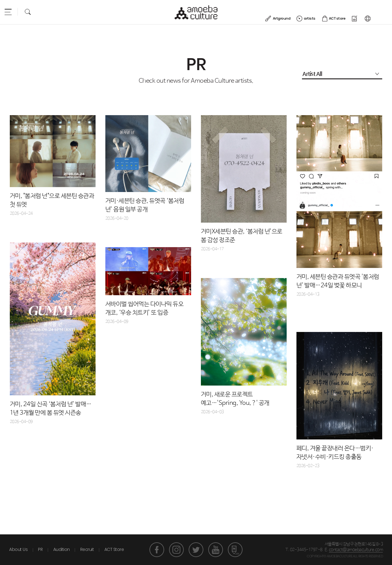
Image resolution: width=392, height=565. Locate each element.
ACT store (351, 11)
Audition (62, 549)
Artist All (312, 74)
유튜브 (216, 550)
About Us (18, 549)
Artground (296, 11)
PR (40, 549)
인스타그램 (176, 550)
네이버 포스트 (235, 550)
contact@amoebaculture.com (356, 550)
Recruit (87, 549)
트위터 (196, 550)
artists (323, 11)
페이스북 (157, 550)
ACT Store (114, 549)
